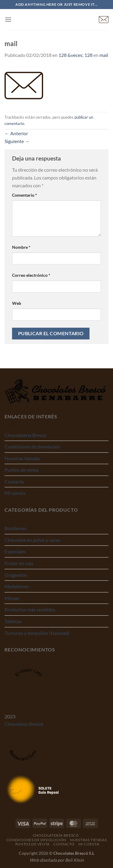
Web (17, 303)
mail (104, 55)
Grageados (16, 575)
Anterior (16, 133)
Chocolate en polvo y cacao (33, 540)
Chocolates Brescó (24, 724)
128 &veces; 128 (75, 55)
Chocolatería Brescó (25, 435)
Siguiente (17, 141)
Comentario (25, 195)
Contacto (14, 481)
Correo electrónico (31, 275)
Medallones (17, 586)
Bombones (16, 528)
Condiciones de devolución (32, 446)
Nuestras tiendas (22, 458)
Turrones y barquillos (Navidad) (37, 633)
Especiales (15, 551)
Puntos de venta (21, 470)
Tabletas (13, 621)
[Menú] (8, 19)
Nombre (21, 247)
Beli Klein (74, 860)
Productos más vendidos (30, 609)
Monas (12, 598)
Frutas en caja (19, 563)
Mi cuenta (15, 493)
